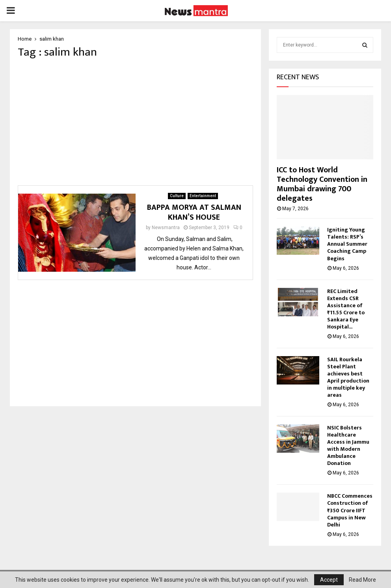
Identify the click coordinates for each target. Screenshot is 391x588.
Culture (177, 198)
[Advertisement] (135, 125)
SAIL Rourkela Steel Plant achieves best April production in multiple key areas (348, 377)
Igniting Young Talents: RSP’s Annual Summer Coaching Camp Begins (347, 244)
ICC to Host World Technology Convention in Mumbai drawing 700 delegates (322, 184)
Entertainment (203, 198)
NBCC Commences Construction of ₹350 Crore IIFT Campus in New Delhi (350, 510)
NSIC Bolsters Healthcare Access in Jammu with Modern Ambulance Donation (348, 445)
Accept (329, 580)
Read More (362, 580)
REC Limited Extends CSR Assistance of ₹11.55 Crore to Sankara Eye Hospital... (346, 309)
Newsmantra (166, 230)
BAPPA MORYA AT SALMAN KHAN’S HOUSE (194, 215)
